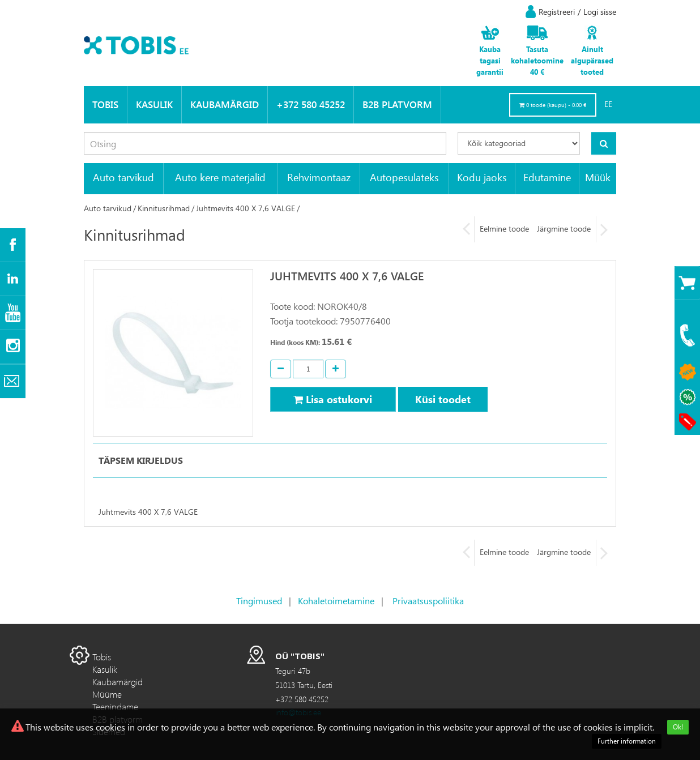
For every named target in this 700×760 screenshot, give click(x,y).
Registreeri (557, 12)
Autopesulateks (404, 177)
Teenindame (115, 706)
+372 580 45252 (311, 104)
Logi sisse (600, 12)
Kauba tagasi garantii (490, 60)
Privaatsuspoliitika (428, 601)
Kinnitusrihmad (164, 208)
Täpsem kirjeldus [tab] (141, 460)
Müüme (107, 694)
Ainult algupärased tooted (592, 60)
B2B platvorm (397, 104)
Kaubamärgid (225, 104)
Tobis (105, 104)
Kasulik (154, 104)
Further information (627, 741)
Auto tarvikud (123, 177)
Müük (598, 177)
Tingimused (259, 601)
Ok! (678, 727)
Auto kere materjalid (220, 177)
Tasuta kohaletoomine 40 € (537, 60)
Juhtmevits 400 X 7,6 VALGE (246, 208)
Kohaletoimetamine (336, 601)
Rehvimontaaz (319, 177)
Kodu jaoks (482, 177)
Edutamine (547, 177)
